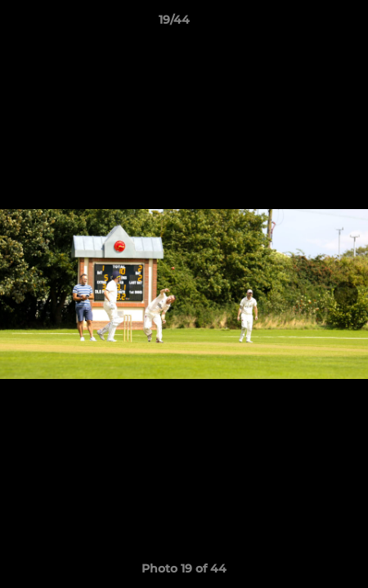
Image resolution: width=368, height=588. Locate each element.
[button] (309, 24)
